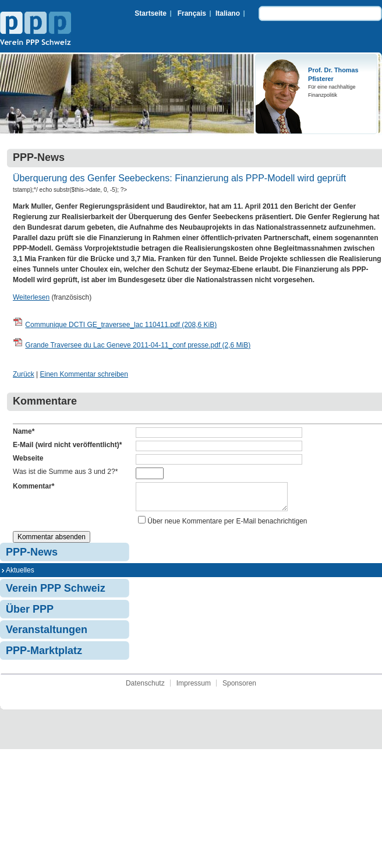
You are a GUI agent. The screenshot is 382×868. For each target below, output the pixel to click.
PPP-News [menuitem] (32, 557)
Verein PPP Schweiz (36, 30)
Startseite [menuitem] (151, 13)
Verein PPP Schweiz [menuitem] (56, 593)
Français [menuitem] (192, 13)
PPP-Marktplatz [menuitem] (44, 655)
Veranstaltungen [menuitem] (47, 634)
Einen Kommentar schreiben (84, 374)
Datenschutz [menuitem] (145, 688)
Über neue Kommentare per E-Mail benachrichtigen (227, 526)
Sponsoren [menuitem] (239, 688)
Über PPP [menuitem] (30, 614)
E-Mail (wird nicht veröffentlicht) (67, 445)
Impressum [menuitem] (194, 688)
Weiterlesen (31, 297)
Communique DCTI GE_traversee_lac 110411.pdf (121, 325)
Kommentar (33, 486)
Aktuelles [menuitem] (20, 575)
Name (24, 431)
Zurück (24, 374)
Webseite (28, 458)
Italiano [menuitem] (228, 13)
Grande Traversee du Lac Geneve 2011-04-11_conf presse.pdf (138, 345)
